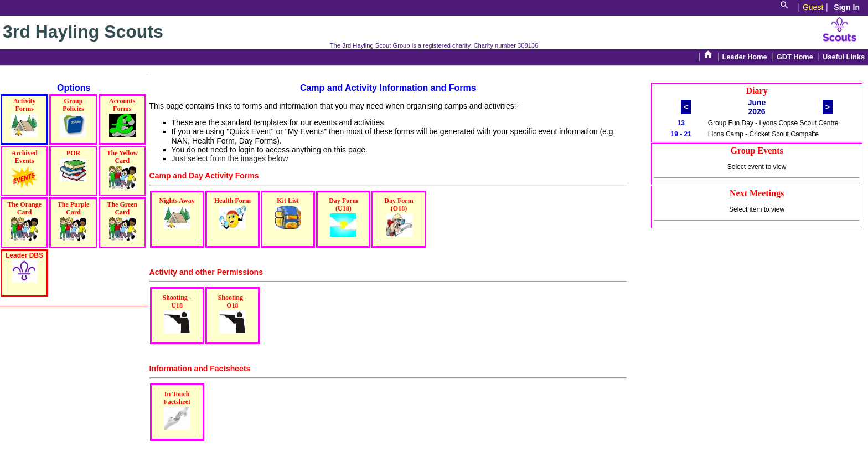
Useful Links (844, 57)
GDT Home (795, 57)
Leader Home (745, 57)
